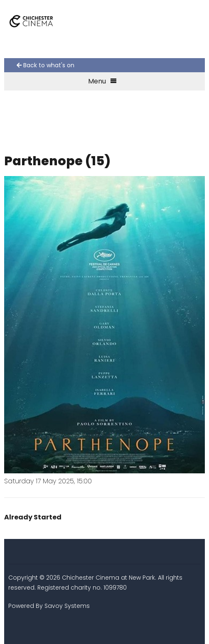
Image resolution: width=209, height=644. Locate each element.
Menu (102, 81)
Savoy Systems (67, 606)
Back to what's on (45, 65)
